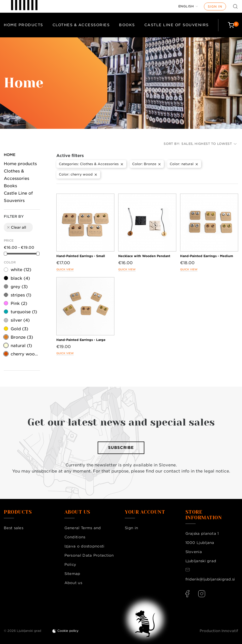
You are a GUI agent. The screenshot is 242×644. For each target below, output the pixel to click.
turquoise (24, 312)
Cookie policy (68, 631)
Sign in (215, 6)
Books (127, 25)
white (21, 270)
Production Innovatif (219, 631)
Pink (19, 303)
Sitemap (72, 574)
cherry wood (25, 354)
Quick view (65, 269)
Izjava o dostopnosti (84, 546)
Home (10, 155)
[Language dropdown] (188, 6)
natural (21, 346)
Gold (19, 329)
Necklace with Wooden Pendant (144, 256)
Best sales (14, 528)
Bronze (22, 337)
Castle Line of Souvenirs (177, 25)
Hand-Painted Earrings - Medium (207, 256)
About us (73, 583)
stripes (21, 295)
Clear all (16, 227)
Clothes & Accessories (81, 25)
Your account (145, 512)
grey (19, 287)
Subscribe (121, 448)
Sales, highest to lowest (209, 144)
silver (20, 320)
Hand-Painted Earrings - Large (81, 340)
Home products (23, 25)
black (20, 278)
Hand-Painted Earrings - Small (81, 256)
